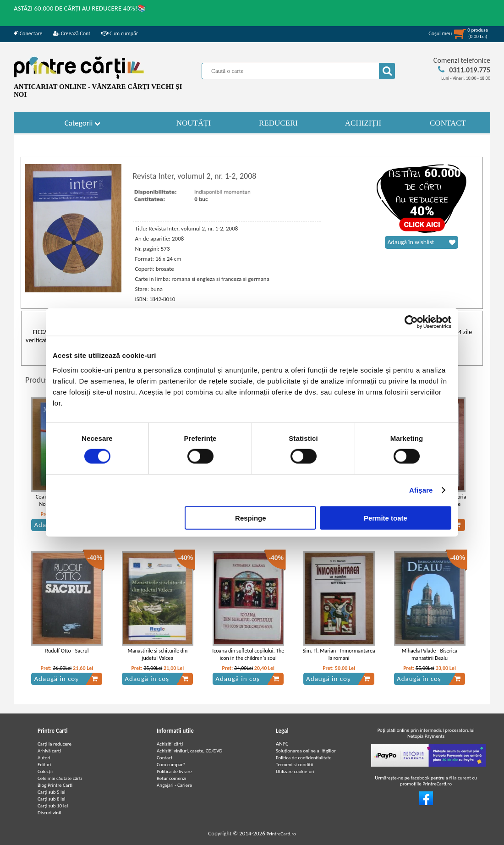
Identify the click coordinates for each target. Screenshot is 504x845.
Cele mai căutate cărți (60, 778)
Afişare (421, 490)
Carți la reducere (55, 744)
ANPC (282, 744)
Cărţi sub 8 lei (52, 799)
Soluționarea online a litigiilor (306, 751)
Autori (44, 758)
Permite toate (386, 518)
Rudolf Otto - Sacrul (67, 651)
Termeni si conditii (294, 765)
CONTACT (448, 123)
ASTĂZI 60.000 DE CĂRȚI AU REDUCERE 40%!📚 (80, 8)
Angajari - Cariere (174, 785)
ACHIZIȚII (363, 123)
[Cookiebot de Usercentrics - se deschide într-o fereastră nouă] (411, 322)
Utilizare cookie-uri (295, 771)
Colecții (45, 771)
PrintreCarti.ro (281, 834)
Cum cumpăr (120, 33)
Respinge (251, 518)
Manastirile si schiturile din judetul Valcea (157, 655)
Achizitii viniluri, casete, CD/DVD (189, 751)
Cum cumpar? (171, 765)
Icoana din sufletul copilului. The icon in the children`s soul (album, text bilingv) (248, 658)
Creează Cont (72, 33)
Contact (165, 758)
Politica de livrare (174, 771)
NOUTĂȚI (194, 123)
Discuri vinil (49, 813)
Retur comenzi (171, 778)
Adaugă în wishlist (422, 242)
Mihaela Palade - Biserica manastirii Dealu (430, 655)
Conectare (28, 33)
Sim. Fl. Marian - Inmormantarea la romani (339, 655)
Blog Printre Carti (55, 785)
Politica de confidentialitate (304, 758)
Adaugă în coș (66, 679)
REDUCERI (278, 123)
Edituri (44, 765)
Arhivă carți (49, 751)
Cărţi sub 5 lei (52, 792)
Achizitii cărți (170, 744)
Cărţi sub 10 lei (53, 806)
